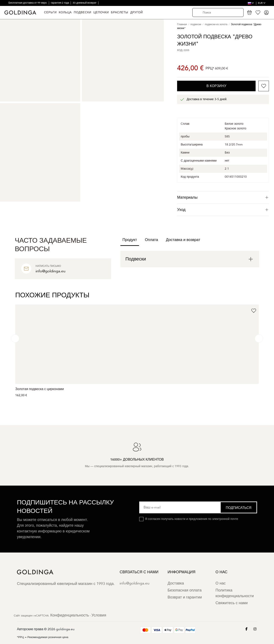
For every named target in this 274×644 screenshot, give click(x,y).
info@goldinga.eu (134, 583)
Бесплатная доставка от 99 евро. (28, 3)
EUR (262, 3)
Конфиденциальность (70, 615)
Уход (223, 210)
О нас (220, 583)
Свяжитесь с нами (231, 603)
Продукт (130, 240)
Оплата (151, 240)
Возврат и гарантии (185, 597)
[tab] (223, 197)
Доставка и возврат (183, 240)
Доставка (176, 583)
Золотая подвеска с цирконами (40, 389)
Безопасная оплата (185, 590)
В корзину (216, 86)
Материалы (223, 197)
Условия (99, 615)
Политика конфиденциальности (235, 593)
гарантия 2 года (60, 3)
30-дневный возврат (85, 3)
